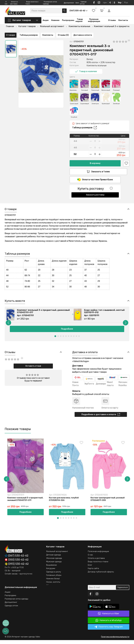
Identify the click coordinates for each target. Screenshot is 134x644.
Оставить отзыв (33, 369)
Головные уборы (54, 579)
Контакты (123, 21)
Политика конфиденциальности (115, 641)
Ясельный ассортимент (57, 555)
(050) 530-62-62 (17, 564)
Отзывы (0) (63, 198)
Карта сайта (93, 572)
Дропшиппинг (69, 3)
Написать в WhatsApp (109, 624)
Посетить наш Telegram (109, 631)
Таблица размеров (85, 121)
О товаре (11, 198)
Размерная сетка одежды (16, 603)
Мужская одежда (54, 565)
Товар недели (79, 21)
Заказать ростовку (95, 189)
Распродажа (68, 21)
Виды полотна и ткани (98, 565)
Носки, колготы (53, 586)
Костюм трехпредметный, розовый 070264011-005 (108, 503)
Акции (46, 21)
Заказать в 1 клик (95, 165)
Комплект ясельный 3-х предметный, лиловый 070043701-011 (25, 504)
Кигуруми (51, 572)
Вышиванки (51, 569)
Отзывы (112, 21)
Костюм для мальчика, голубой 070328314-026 (65, 503)
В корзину (95, 157)
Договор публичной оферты (101, 576)
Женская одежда (54, 562)
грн (105, 3)
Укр (120, 3)
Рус (126, 3)
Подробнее (67, 331)
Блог (77, 3)
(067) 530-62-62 (17, 560)
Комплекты (48, 198)
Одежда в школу (54, 576)
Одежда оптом (11, 610)
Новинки (55, 21)
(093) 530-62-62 (17, 568)
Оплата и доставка (96, 562)
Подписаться (122, 591)
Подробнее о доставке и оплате (101, 418)
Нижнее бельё (53, 582)
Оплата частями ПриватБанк (95, 174)
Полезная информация (94, 21)
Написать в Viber (108, 618)
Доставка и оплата (83, 198)
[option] (11, 42)
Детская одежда (54, 559)
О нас (90, 559)
